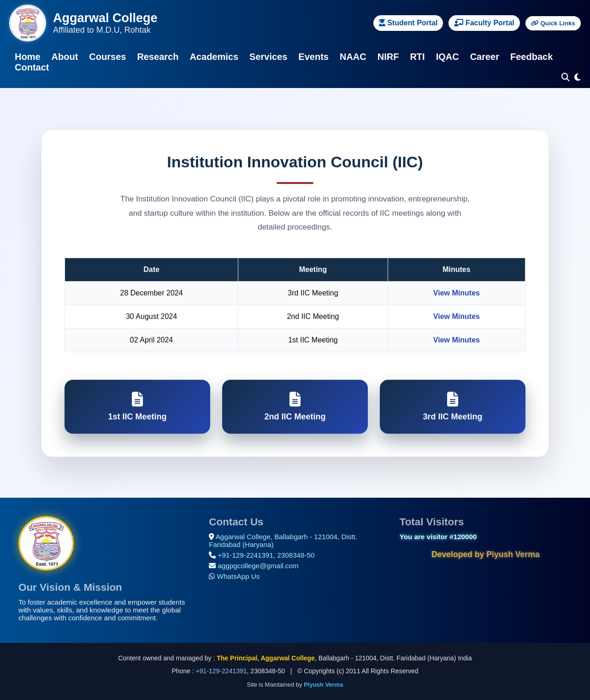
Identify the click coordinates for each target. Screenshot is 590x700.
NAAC (353, 57)
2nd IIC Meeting (295, 407)
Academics (214, 57)
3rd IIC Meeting (453, 407)
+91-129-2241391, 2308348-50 (266, 555)
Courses (107, 57)
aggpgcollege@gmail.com (258, 566)
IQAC (448, 57)
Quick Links (553, 23)
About (65, 57)
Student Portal (408, 23)
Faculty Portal (484, 23)
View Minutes (457, 294)
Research (158, 57)
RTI (417, 57)
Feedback (531, 57)
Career (485, 57)
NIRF (388, 57)
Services (268, 57)
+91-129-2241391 (221, 671)
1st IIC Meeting (137, 407)
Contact (32, 67)
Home (28, 57)
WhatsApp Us (239, 576)
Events (313, 57)
